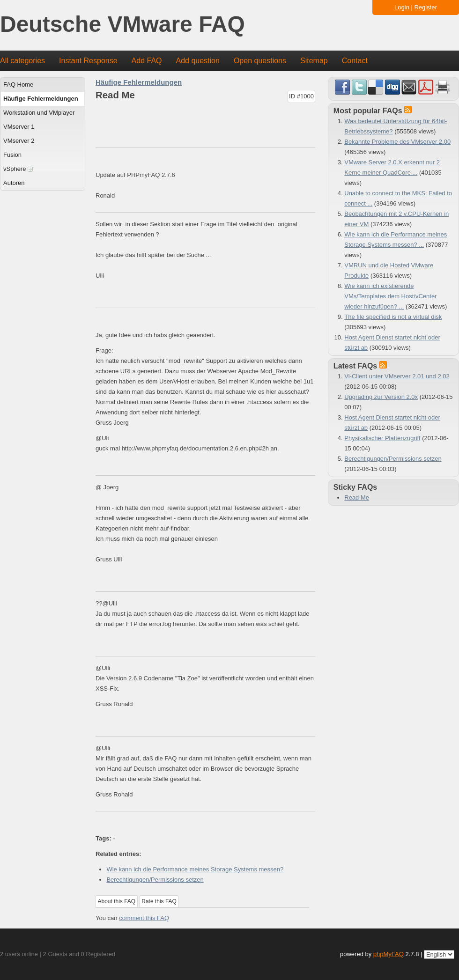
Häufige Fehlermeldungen (41, 99)
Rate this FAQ (159, 901)
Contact (355, 61)
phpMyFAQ (389, 954)
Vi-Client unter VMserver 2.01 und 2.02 (397, 376)
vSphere (18, 169)
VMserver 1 (19, 127)
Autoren (14, 183)
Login (402, 7)
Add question (198, 61)
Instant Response (88, 61)
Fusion (12, 155)
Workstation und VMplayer (39, 113)
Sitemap (314, 61)
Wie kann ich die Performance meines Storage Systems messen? (195, 869)
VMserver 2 (19, 141)
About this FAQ (117, 901)
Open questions (260, 61)
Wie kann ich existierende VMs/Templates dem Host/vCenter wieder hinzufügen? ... (390, 296)
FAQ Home (18, 85)
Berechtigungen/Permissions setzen (155, 880)
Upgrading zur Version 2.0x (381, 397)
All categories (22, 61)
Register (426, 7)
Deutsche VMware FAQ (122, 25)
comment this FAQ (144, 918)
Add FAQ (147, 61)
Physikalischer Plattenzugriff (382, 438)
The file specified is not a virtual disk (393, 317)
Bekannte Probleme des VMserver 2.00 (397, 142)
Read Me (357, 497)
